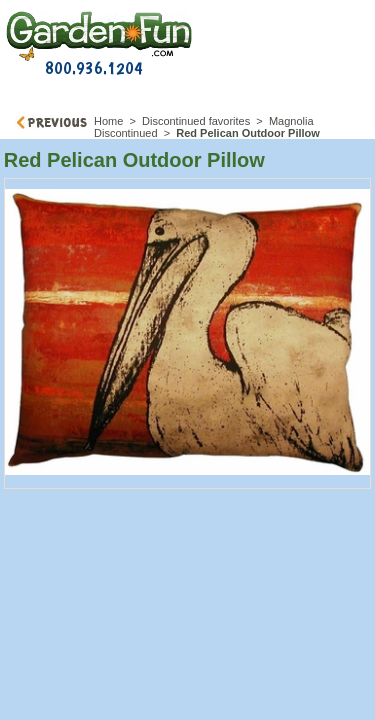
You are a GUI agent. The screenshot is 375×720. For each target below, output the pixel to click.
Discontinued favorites (196, 121)
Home (108, 121)
